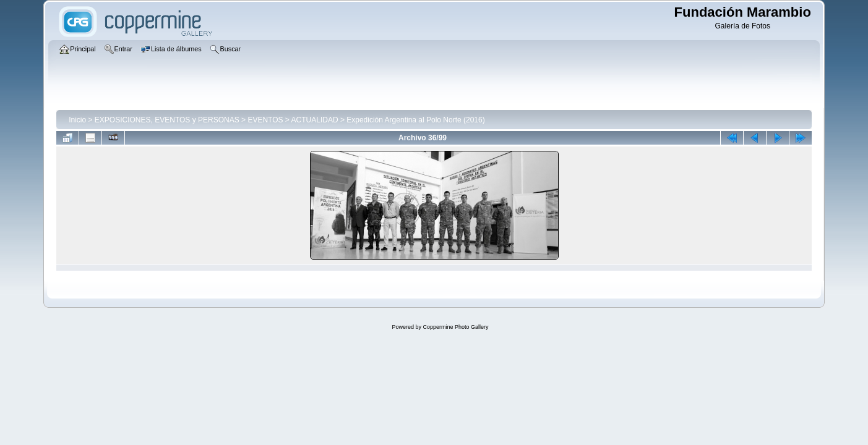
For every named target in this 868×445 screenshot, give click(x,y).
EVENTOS (265, 120)
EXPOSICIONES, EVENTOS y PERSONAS (167, 120)
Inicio (77, 120)
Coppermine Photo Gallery (455, 327)
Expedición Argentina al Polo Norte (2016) (415, 120)
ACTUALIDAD (315, 120)
